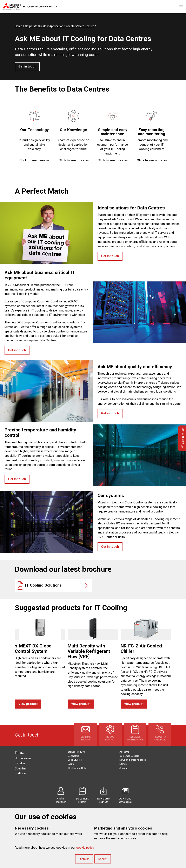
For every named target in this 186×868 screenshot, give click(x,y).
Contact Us (73, 756)
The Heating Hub (77, 768)
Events (71, 764)
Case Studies (75, 760)
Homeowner (23, 758)
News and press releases (133, 760)
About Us (124, 752)
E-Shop (123, 764)
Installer (20, 763)
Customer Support (129, 756)
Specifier (21, 768)
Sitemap (124, 768)
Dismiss (84, 859)
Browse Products (77, 752)
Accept (103, 859)
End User (21, 773)
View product (28, 704)
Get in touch (27, 66)
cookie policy (85, 848)
